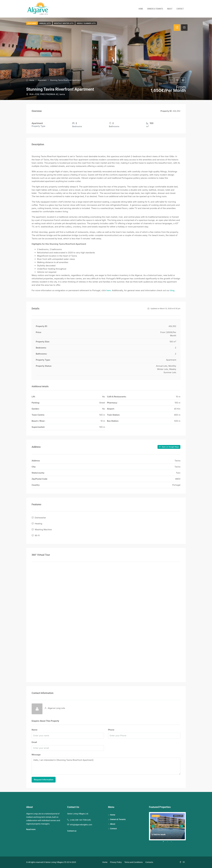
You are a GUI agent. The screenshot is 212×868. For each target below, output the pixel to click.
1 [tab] (165, 843)
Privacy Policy (116, 862)
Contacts (149, 862)
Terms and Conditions (134, 862)
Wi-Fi (37, 535)
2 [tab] (169, 843)
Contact (180, 9)
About (170, 9)
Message (36, 755)
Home (141, 9)
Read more (31, 829)
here (109, 290)
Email (34, 742)
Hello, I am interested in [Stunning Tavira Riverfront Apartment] (106, 766)
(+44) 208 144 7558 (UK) (80, 820)
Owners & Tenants (155, 9)
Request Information (44, 780)
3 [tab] (173, 843)
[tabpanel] (167, 826)
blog (172, 290)
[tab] (177, 28)
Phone (111, 730)
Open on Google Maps (169, 447)
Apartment (42, 80)
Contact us (72, 831)
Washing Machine (43, 530)
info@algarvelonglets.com (81, 825)
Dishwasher (40, 518)
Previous (153, 826)
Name (34, 730)
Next (182, 826)
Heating (38, 524)
